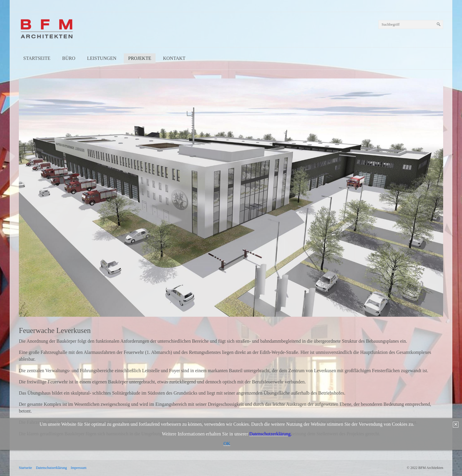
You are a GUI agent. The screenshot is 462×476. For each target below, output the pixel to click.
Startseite (37, 58)
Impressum (79, 468)
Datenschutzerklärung (51, 468)
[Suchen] (439, 24)
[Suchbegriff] (411, 24)
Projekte (140, 58)
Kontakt (174, 58)
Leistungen (102, 58)
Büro (69, 58)
